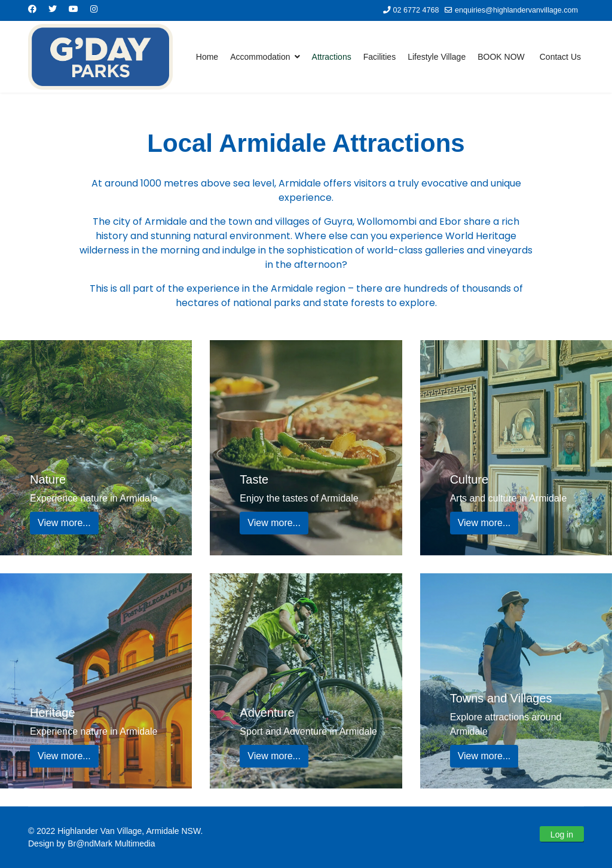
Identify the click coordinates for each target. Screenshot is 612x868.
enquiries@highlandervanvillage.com (516, 10)
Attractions (332, 57)
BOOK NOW (501, 57)
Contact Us (560, 57)
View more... (64, 523)
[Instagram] (94, 9)
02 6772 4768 (416, 10)
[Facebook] (32, 9)
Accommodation (260, 57)
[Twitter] (53, 9)
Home (207, 57)
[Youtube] (74, 9)
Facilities (380, 57)
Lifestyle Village (437, 57)
